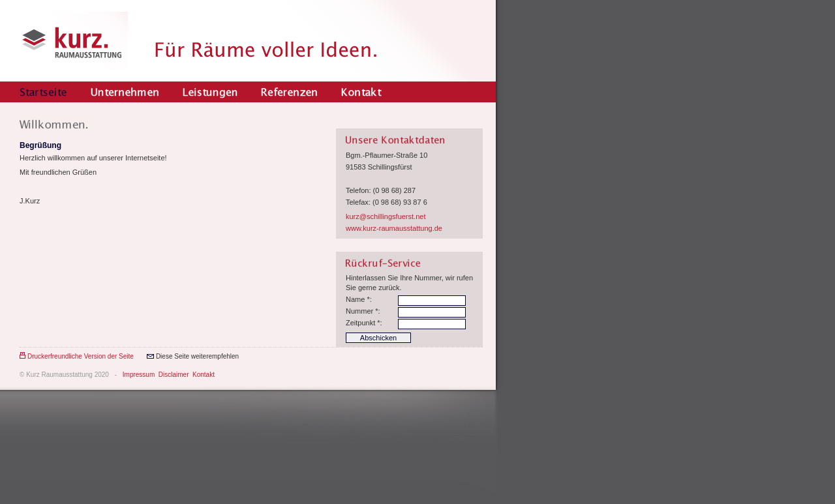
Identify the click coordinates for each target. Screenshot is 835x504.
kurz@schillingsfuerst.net (386, 216)
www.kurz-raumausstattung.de (394, 228)
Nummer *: (363, 311)
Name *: (359, 299)
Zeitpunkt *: (364, 323)
